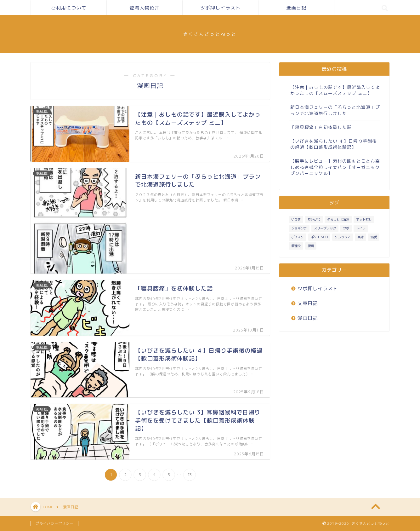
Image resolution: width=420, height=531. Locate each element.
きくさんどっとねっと (210, 34)
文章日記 (308, 303)
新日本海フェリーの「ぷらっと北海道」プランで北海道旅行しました (335, 110)
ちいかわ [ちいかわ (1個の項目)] (314, 219)
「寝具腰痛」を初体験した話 (321, 127)
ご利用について (69, 8)
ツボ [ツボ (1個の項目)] (346, 228)
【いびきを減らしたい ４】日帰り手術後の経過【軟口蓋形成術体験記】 (334, 144)
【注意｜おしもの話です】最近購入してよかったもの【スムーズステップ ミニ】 (335, 90)
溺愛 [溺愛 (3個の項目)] (374, 237)
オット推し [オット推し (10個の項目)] (364, 219)
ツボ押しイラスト (220, 8)
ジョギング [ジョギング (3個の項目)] (299, 228)
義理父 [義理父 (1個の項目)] (296, 246)
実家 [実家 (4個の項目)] (360, 237)
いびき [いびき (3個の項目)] (296, 219)
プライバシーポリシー (54, 523)
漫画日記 (296, 8)
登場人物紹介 (145, 8)
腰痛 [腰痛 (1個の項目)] (311, 246)
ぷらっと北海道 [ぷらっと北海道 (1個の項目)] (338, 219)
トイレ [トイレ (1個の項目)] (361, 228)
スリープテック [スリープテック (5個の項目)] (325, 228)
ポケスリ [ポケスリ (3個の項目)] (298, 237)
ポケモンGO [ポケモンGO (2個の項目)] (319, 237)
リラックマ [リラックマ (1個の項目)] (343, 237)
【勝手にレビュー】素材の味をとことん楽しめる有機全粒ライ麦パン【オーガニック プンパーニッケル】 (335, 167)
